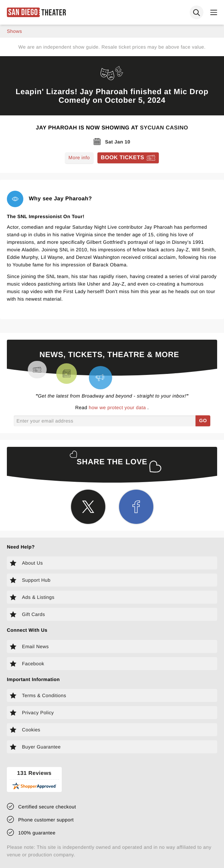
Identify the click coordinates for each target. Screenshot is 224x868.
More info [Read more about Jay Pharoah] (79, 158)
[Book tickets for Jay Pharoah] (128, 158)
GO (203, 420)
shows (14, 31)
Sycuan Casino (164, 128)
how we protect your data (118, 407)
